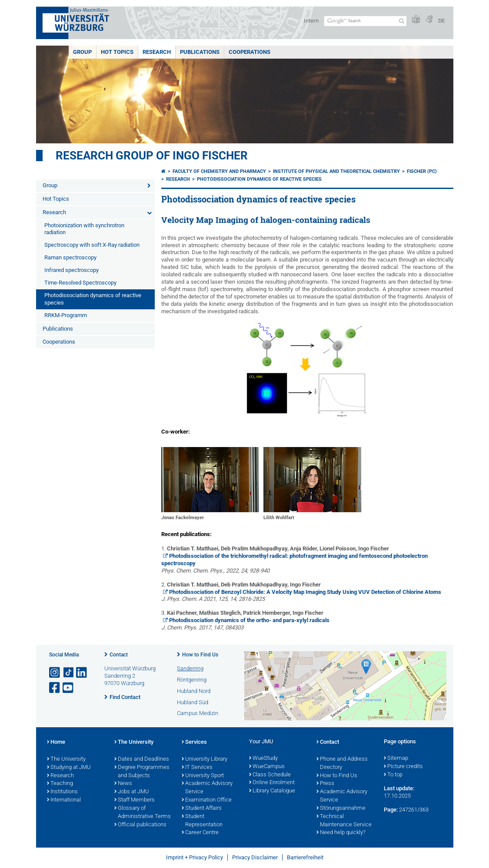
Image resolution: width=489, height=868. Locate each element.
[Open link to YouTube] (69, 688)
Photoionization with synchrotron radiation (84, 229)
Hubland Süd (193, 702)
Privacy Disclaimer (255, 857)
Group (82, 52)
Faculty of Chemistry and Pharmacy (219, 171)
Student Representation (202, 821)
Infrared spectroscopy (72, 270)
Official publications (140, 825)
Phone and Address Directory (342, 764)
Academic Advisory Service (207, 788)
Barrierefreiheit (305, 857)
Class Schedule (270, 775)
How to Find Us (200, 655)
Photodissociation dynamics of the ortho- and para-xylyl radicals (249, 620)
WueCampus (267, 767)
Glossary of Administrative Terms (143, 813)
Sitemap (396, 759)
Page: (391, 810)
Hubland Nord (194, 691)
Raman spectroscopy (70, 257)
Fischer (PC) (422, 171)
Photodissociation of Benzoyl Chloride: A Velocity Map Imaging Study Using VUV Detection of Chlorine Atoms (305, 592)
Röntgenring (192, 680)
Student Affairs (202, 808)
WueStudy (263, 759)
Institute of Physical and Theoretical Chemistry (336, 171)
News (123, 784)
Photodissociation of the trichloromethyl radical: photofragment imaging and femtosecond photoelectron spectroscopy (295, 560)
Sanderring (190, 668)
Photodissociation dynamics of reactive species (93, 299)
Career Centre (200, 833)
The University (66, 759)
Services (194, 742)
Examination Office (207, 800)
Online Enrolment (272, 783)
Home (56, 742)
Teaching (60, 784)
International (64, 800)
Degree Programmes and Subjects (142, 772)
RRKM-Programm (66, 315)
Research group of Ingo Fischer (152, 156)
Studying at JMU (69, 768)
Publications (200, 52)
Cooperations (249, 52)
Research (157, 52)
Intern (311, 21)
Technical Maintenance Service (344, 821)
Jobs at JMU (132, 792)
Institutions (62, 792)
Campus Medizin (198, 713)
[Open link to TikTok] (69, 673)
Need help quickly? (341, 833)
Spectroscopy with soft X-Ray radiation (92, 245)
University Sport (203, 776)
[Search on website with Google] (365, 21)
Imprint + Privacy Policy (195, 857)
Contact (119, 655)
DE (441, 21)
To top (393, 775)
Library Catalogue (272, 791)
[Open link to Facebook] (55, 688)
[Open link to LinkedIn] (82, 673)
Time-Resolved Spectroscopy (80, 283)
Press (325, 784)
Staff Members (135, 800)
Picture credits (403, 767)
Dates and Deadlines (142, 759)
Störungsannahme (341, 808)
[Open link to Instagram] (55, 673)
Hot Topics (117, 52)
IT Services (197, 768)
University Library (205, 759)
